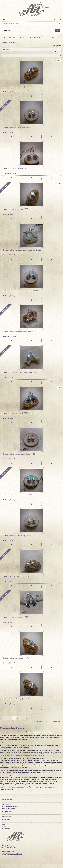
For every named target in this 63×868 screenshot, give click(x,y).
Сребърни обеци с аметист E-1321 (14, 168)
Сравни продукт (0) (8, 42)
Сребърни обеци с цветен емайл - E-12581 (17, 495)
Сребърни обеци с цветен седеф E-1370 (16, 87)
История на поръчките (10, 806)
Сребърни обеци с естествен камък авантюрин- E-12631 (22, 250)
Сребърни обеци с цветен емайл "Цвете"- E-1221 (19, 454)
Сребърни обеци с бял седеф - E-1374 (16, 699)
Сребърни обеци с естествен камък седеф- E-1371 (20, 372)
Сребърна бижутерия (17, 37)
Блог (3, 824)
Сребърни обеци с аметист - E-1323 (15, 617)
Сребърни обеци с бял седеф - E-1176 (16, 658)
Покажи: (58, 52)
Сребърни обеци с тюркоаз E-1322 (15, 413)
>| (24, 718)
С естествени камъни (52, 37)
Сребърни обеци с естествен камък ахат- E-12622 (20, 291)
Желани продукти (8, 809)
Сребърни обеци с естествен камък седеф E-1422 (20, 332)
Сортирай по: (57, 46)
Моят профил (7, 804)
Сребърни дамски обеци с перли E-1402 (17, 576)
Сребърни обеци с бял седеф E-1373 (15, 209)
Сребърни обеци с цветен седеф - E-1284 (17, 536)
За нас (4, 826)
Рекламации (6, 816)
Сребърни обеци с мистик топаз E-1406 (17, 128)
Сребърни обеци (34, 37)
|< (4, 718)
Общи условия (7, 829)
